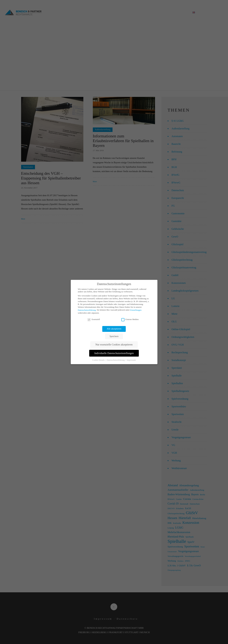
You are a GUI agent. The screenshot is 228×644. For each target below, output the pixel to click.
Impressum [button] (131, 360)
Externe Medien (130, 319)
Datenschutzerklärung (87, 310)
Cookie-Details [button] (99, 360)
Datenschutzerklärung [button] (116, 360)
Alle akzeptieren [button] (114, 329)
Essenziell (94, 319)
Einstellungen (136, 310)
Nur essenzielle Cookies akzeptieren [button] (114, 345)
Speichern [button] (114, 336)
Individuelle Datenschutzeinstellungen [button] (114, 353)
